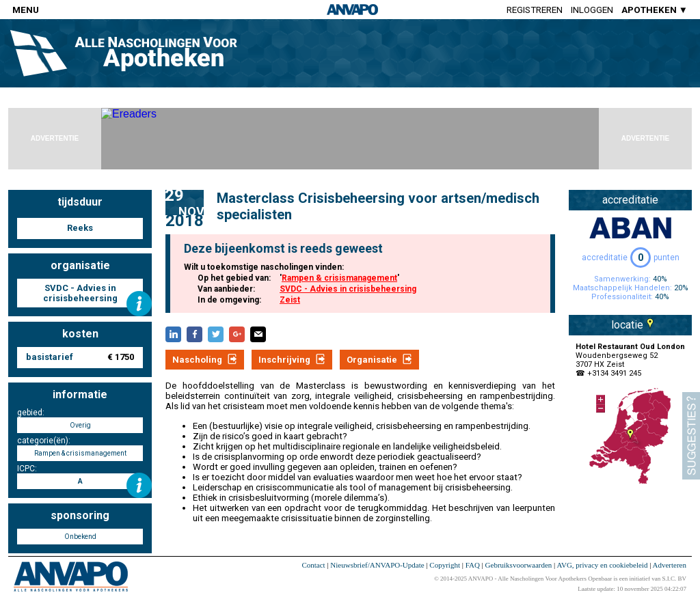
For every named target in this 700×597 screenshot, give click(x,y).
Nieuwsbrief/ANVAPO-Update (377, 565)
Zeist (290, 300)
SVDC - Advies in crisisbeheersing (348, 289)
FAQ (473, 565)
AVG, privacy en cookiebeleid (602, 565)
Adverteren (670, 565)
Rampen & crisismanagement (339, 278)
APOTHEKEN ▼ (655, 10)
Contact (313, 565)
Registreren (535, 10)
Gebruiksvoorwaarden (519, 565)
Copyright (445, 565)
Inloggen (592, 10)
